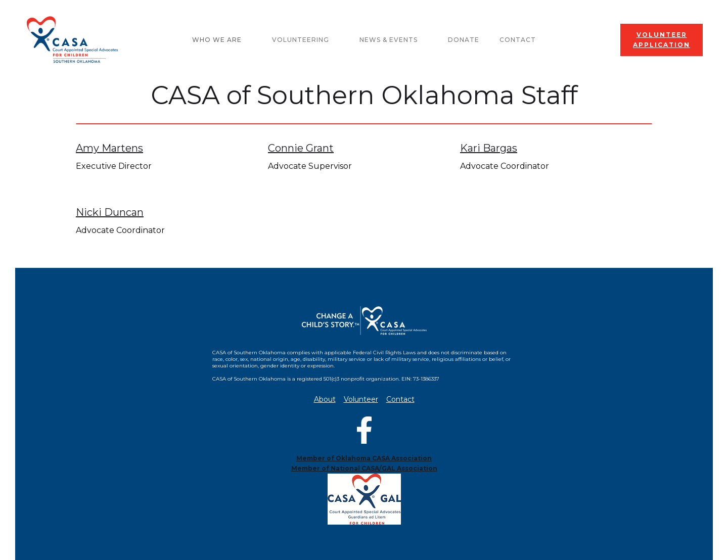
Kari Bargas (489, 148)
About (325, 400)
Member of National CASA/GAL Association (364, 468)
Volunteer (361, 400)
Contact (518, 40)
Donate (464, 40)
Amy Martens (109, 148)
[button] (222, 40)
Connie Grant (301, 148)
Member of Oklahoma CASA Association (364, 458)
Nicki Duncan (110, 212)
